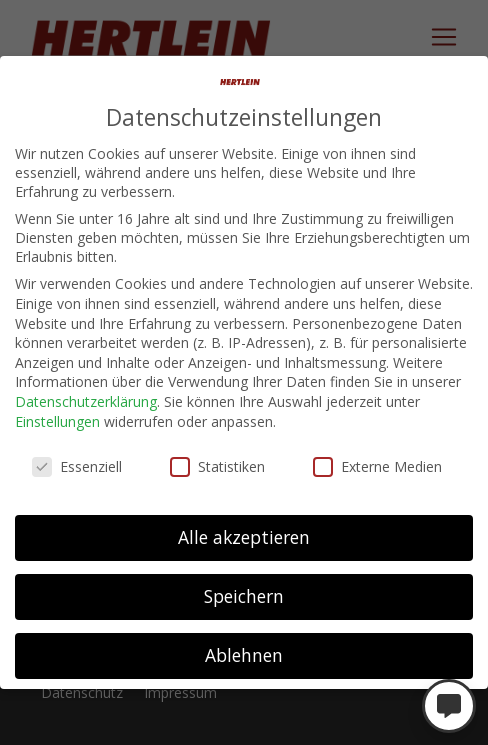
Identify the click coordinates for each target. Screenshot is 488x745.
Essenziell (77, 466)
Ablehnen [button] (244, 655)
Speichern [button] (244, 596)
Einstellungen (57, 421)
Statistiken (217, 466)
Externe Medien (377, 466)
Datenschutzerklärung (86, 401)
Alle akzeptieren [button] (244, 537)
